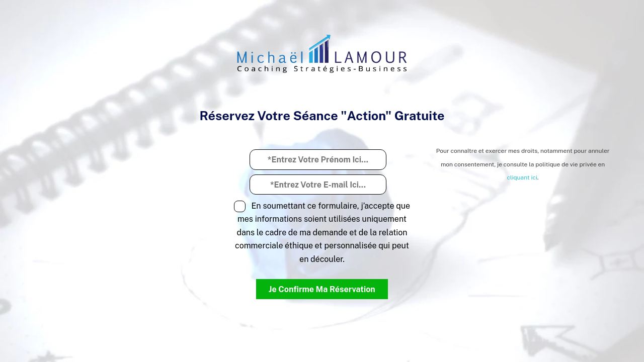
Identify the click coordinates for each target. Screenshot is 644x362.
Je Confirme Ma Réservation (322, 289)
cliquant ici (522, 177)
